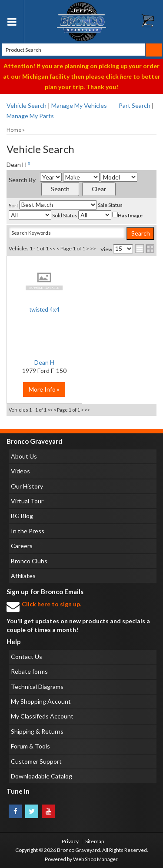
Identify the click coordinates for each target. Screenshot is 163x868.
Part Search (135, 105)
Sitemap (95, 841)
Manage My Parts (30, 116)
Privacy (70, 841)
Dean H (44, 362)
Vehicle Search (27, 105)
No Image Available (44, 281)
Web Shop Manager (95, 859)
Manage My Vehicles (79, 105)
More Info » (44, 389)
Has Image (127, 215)
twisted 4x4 (44, 309)
